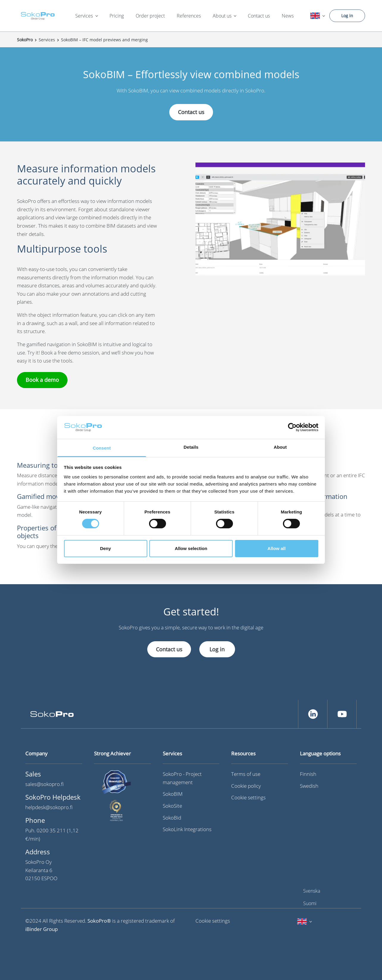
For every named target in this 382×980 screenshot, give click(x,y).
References (189, 16)
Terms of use (246, 774)
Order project (150, 16)
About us (222, 16)
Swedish (309, 786)
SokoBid (172, 818)
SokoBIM (173, 794)
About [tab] (280, 447)
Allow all (277, 548)
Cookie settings (248, 797)
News (288, 16)
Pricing (117, 16)
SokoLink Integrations (187, 829)
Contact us (259, 16)
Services (84, 16)
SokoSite (172, 806)
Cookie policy (246, 786)
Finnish (308, 774)
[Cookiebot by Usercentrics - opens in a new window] (292, 427)
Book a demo (42, 380)
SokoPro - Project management (182, 778)
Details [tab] (191, 447)
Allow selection (191, 548)
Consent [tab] (102, 448)
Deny (105, 548)
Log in (347, 16)
